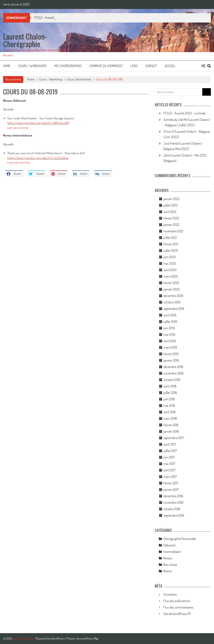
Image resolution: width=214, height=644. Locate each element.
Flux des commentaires (178, 607)
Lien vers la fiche (18, 128)
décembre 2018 (173, 367)
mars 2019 (170, 347)
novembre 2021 (173, 231)
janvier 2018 (171, 431)
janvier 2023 (171, 199)
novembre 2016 (173, 502)
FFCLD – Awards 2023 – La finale (184, 113)
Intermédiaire (172, 552)
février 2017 (171, 483)
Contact (151, 66)
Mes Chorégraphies (68, 66)
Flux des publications (177, 601)
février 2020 (171, 283)
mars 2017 (170, 477)
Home (7, 66)
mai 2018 (169, 406)
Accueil (170, 66)
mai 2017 (169, 464)
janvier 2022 (171, 225)
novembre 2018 (173, 373)
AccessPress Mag (87, 638)
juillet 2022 (171, 205)
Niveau (168, 558)
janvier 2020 (172, 289)
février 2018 (171, 425)
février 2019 (171, 354)
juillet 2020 (171, 251)
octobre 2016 (172, 509)
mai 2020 (170, 263)
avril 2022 (170, 212)
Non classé (170, 565)
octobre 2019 (172, 302)
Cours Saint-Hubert (79, 79)
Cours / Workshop (51, 79)
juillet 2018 (170, 393)
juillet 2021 (170, 238)
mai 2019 (169, 335)
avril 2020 (170, 270)
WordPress (58, 638)
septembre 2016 (174, 515)
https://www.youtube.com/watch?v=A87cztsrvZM (38, 123)
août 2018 (170, 386)
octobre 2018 (172, 380)
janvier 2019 (171, 360)
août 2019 (170, 315)
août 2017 (170, 444)
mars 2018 (170, 418)
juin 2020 (170, 257)
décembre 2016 (173, 496)
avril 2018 (170, 412)
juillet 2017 (170, 451)
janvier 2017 (171, 490)
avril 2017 (169, 470)
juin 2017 (169, 457)
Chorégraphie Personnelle (180, 539)
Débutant (169, 545)
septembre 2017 (174, 438)
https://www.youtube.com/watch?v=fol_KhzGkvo (38, 158)
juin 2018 (169, 399)
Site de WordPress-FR (177, 614)
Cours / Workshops (32, 66)
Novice (168, 571)
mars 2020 (171, 276)
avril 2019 (170, 341)
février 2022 (171, 218)
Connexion (170, 594)
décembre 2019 (173, 296)
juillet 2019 (170, 322)
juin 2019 (169, 328)
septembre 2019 (174, 309)
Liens (134, 66)
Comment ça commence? (106, 66)
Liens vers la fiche (19, 162)
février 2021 (171, 244)
